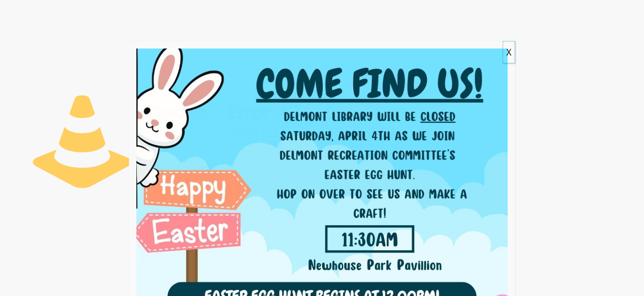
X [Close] (509, 52)
